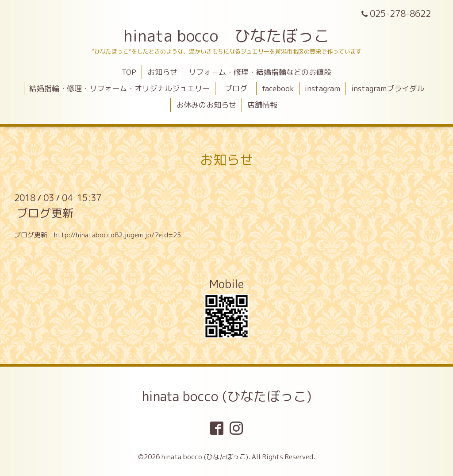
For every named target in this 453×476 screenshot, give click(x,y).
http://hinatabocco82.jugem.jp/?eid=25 (117, 235)
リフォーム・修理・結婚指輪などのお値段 (260, 72)
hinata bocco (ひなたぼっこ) (227, 396)
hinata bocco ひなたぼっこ (226, 36)
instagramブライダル (388, 88)
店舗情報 (262, 105)
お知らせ (162, 72)
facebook (278, 88)
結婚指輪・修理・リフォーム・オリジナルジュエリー (119, 88)
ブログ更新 (45, 213)
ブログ (240, 88)
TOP (129, 72)
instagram (322, 88)
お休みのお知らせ (206, 105)
